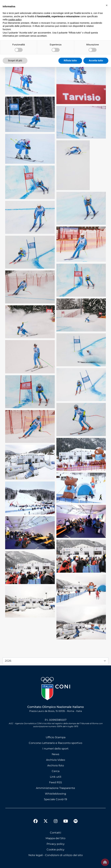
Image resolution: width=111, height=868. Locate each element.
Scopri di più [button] (15, 60)
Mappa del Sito (55, 838)
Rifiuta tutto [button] (70, 60)
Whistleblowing (55, 794)
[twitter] (46, 818)
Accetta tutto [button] (96, 60)
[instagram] (56, 822)
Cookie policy (55, 850)
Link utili (56, 777)
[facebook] (36, 822)
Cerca (56, 771)
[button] (107, 5)
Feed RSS (55, 782)
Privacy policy (56, 844)
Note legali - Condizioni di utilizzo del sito (56, 855)
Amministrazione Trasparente (55, 788)
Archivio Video (56, 760)
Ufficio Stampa (56, 737)
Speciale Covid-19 (55, 799)
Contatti (55, 833)
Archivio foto (56, 765)
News (55, 754)
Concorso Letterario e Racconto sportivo (55, 743)
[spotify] (76, 822)
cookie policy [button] (15, 20)
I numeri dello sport (55, 749)
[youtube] (66, 822)
